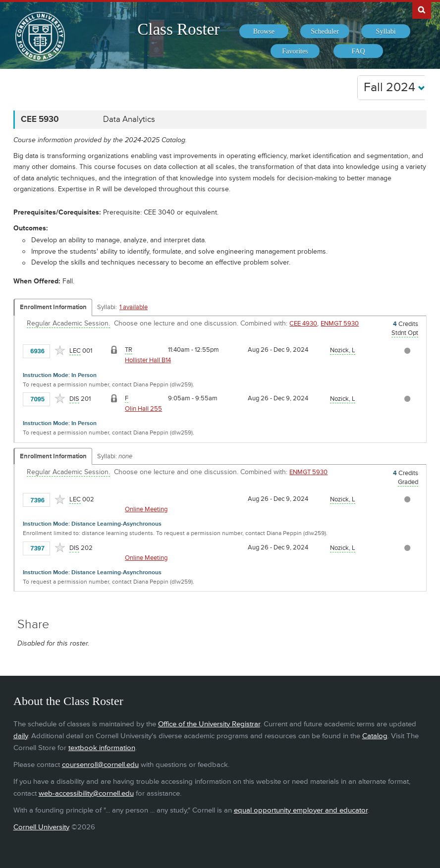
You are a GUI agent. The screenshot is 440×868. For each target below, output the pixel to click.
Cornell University (41, 827)
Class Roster (178, 29)
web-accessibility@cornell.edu (86, 793)
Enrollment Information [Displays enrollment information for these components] (53, 307)
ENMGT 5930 (340, 324)
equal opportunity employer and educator (301, 810)
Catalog (375, 736)
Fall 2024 (394, 87)
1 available (134, 307)
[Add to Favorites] (60, 350)
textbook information (102, 748)
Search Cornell (422, 9)
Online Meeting (146, 509)
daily (21, 736)
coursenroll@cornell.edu (100, 765)
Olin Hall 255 (143, 409)
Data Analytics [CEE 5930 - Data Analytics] (129, 119)
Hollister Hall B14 (148, 360)
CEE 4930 (303, 324)
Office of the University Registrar (209, 724)
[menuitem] (264, 31)
